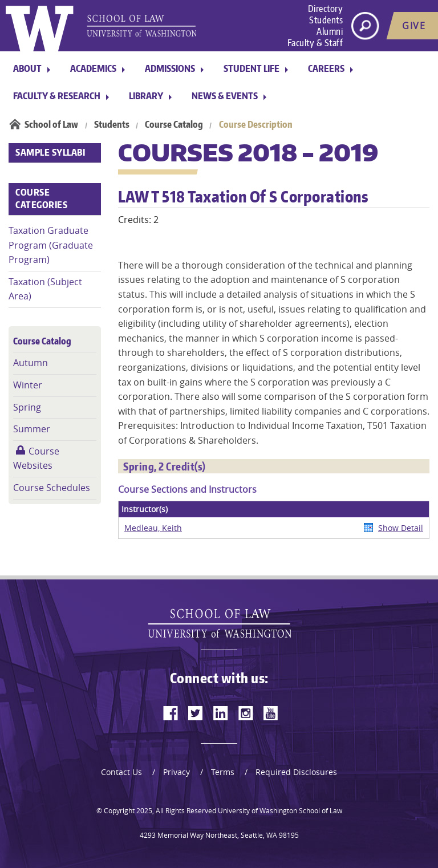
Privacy (177, 772)
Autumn (31, 363)
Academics (93, 68)
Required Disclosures (296, 772)
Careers (326, 68)
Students (326, 20)
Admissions (170, 68)
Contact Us (121, 772)
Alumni (330, 31)
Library (146, 96)
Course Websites (36, 459)
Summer (32, 429)
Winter (28, 385)
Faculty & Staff (315, 43)
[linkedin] (221, 713)
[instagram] (246, 713)
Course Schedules (52, 488)
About (27, 68)
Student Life (252, 68)
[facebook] (171, 713)
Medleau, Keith (153, 528)
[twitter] (196, 713)
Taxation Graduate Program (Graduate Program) (51, 245)
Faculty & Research (57, 96)
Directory (326, 9)
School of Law (51, 124)
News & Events (225, 96)
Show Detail (401, 528)
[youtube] (271, 713)
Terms (223, 772)
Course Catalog (174, 124)
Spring (27, 407)
